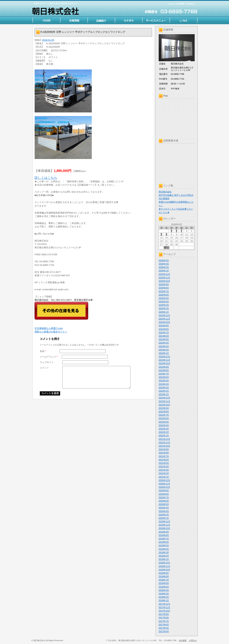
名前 (43, 351)
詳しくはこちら (46, 178)
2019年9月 (164, 532)
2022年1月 (164, 436)
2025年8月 (164, 288)
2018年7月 (164, 580)
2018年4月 (164, 590)
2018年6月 (164, 583)
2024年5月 (164, 339)
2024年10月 (164, 322)
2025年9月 (164, 284)
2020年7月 (164, 498)
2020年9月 (164, 491)
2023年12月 (164, 357)
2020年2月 (164, 515)
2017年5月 (164, 628)
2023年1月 (164, 394)
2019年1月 (164, 559)
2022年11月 (164, 401)
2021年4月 (164, 467)
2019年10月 (164, 528)
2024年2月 (164, 350)
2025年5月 (164, 298)
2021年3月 (164, 470)
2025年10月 (164, 281)
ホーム (172, 3)
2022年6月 (164, 418)
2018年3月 (164, 594)
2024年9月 (164, 326)
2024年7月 (164, 333)
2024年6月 (164, 336)
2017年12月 (164, 604)
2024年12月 (164, 315)
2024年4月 (164, 343)
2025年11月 (164, 278)
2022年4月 (164, 425)
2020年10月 (164, 487)
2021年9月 (164, 449)
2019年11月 (164, 525)
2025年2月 (164, 308)
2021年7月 (164, 456)
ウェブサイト (47, 362)
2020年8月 (164, 494)
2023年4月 (164, 384)
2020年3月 (164, 511)
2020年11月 (164, 484)
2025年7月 (164, 291)
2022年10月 (164, 405)
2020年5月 (164, 504)
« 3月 (166, 248)
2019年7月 (164, 539)
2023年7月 (164, 374)
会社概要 (181, 3)
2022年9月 (164, 408)
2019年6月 (164, 542)
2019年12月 (164, 522)
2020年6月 (164, 501)
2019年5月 (164, 546)
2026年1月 (164, 271)
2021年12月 (164, 439)
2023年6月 (164, 377)
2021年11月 (164, 443)
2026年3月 (164, 264)
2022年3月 (164, 429)
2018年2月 (164, 597)
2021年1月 (164, 477)
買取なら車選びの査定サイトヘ (51, 332)
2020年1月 (164, 518)
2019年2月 (164, 556)
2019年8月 (164, 535)
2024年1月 (164, 353)
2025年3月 (164, 305)
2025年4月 (164, 302)
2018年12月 (164, 563)
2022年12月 (164, 398)
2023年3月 (164, 388)
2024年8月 (164, 329)
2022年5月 (164, 422)
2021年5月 (164, 463)
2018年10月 (164, 570)
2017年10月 (164, 611)
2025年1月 (164, 312)
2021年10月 (164, 446)
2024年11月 (164, 319)
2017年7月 (164, 621)
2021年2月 (164, 473)
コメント (44, 368)
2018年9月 (164, 573)
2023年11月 (164, 360)
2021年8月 (164, 453)
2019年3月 (164, 553)
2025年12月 (164, 274)
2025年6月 (164, 295)
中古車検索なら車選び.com (49, 328)
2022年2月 (164, 432)
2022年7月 (164, 415)
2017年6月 (164, 625)
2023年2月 (164, 391)
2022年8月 (164, 412)
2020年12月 (164, 480)
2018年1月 (164, 600)
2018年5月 (164, 587)
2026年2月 (164, 267)
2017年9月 (164, 614)
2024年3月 (164, 346)
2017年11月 (164, 607)
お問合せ (190, 3)
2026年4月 (164, 261)
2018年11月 (164, 566)
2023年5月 (164, 381)
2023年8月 (164, 370)
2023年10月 (164, 363)
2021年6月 (164, 460)
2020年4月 (164, 508)
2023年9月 (164, 367)
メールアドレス (49, 357)
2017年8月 (164, 618)
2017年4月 (164, 631)
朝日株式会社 (165, 192)
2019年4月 (164, 549)
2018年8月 (164, 577)
